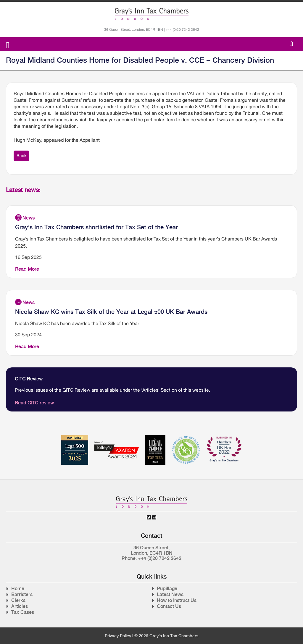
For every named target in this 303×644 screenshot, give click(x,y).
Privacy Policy (118, 636)
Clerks (18, 600)
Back (21, 156)
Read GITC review (34, 403)
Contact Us (169, 606)
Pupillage (167, 589)
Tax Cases (23, 612)
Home (18, 589)
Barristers (22, 594)
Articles (20, 606)
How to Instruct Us (177, 600)
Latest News (170, 594)
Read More (27, 269)
